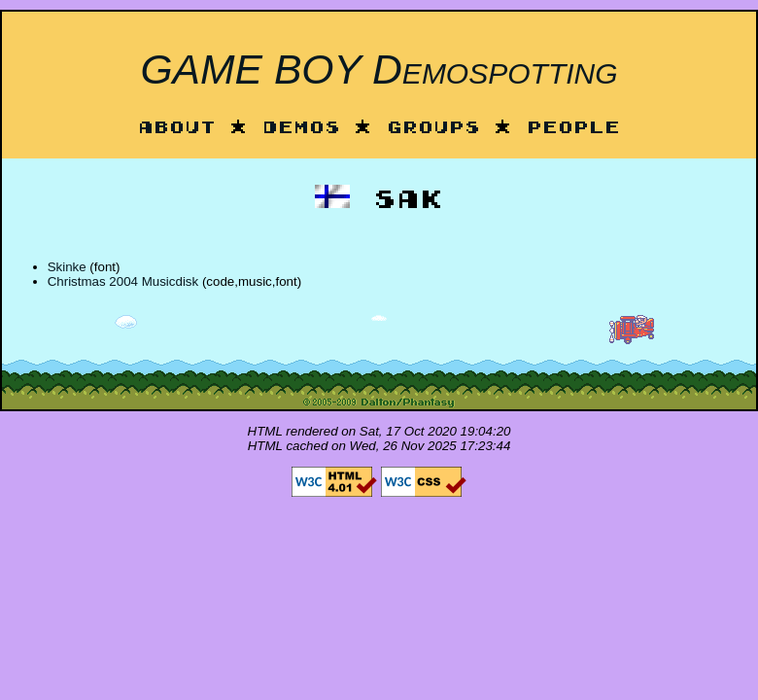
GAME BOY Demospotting (379, 69)
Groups (433, 129)
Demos (301, 129)
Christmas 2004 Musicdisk (123, 281)
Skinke (67, 267)
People (573, 129)
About (177, 129)
